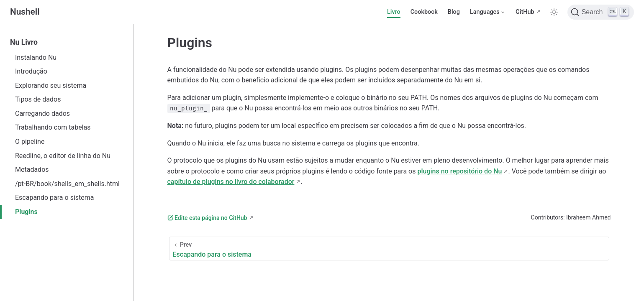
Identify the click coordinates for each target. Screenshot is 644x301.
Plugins (26, 212)
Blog (454, 12)
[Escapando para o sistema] (389, 249)
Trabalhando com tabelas (53, 127)
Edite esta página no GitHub (207, 218)
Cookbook (424, 12)
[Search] (601, 12)
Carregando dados (42, 114)
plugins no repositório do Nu (459, 171)
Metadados (32, 170)
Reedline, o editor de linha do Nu (63, 156)
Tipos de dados (38, 99)
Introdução (31, 71)
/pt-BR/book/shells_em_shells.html (67, 184)
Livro (394, 12)
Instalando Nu (36, 57)
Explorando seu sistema (51, 85)
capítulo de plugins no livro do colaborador (231, 182)
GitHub (525, 12)
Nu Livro (24, 42)
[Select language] (488, 12)
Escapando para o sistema (55, 198)
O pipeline (30, 142)
